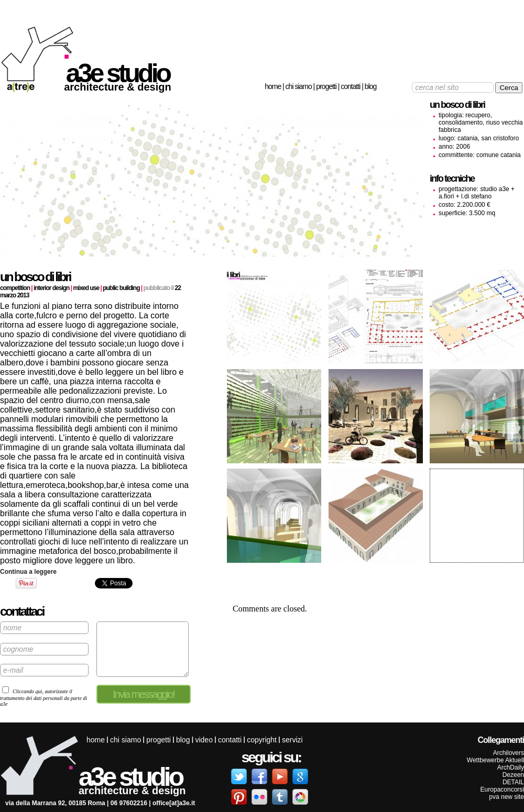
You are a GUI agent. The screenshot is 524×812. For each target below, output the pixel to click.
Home (273, 86)
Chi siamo (299, 86)
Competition (15, 288)
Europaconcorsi (502, 789)
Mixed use (86, 288)
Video (204, 740)
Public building (121, 288)
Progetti (326, 86)
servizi (292, 740)
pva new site (506, 797)
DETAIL (513, 782)
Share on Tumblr (66, 583)
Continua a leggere (28, 572)
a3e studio (118, 73)
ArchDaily (511, 767)
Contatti (350, 86)
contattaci (22, 611)
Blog (370, 86)
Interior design (51, 288)
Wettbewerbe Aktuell (495, 760)
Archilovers (509, 753)
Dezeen (513, 775)
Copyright (262, 740)
